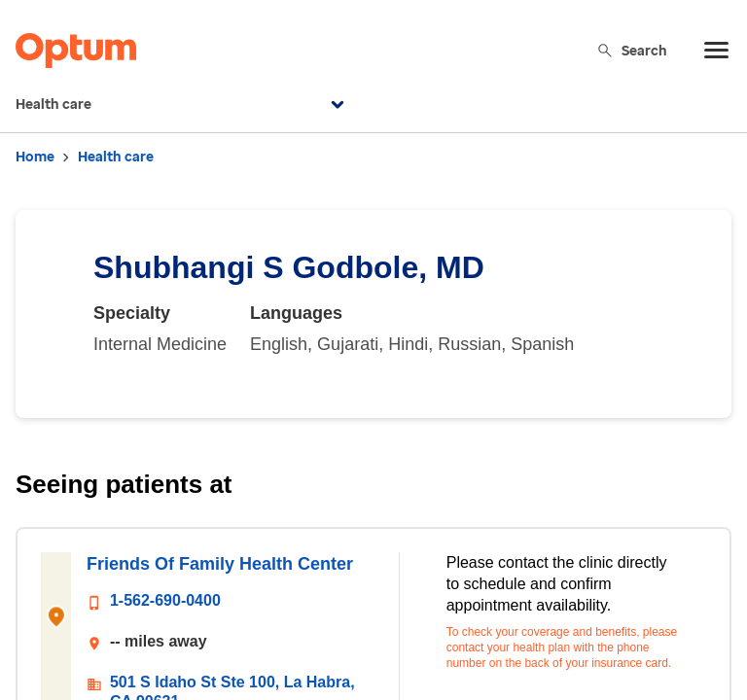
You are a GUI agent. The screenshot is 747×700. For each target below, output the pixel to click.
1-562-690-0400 (165, 600)
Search (632, 50)
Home (35, 157)
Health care (182, 105)
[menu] (717, 51)
